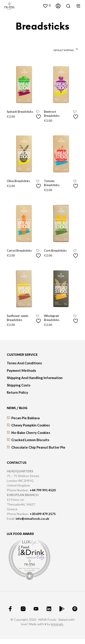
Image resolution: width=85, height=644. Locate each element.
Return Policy (17, 392)
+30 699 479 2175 (43, 514)
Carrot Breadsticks (19, 251)
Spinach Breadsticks (20, 112)
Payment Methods (21, 370)
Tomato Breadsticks (52, 183)
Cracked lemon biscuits (30, 440)
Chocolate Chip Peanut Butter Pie (38, 447)
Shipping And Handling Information (35, 378)
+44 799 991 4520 (43, 490)
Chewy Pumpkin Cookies (31, 425)
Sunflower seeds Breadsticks (18, 318)
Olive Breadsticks (18, 181)
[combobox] (66, 49)
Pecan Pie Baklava (25, 418)
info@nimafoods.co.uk (32, 519)
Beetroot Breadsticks (52, 114)
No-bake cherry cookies (31, 433)
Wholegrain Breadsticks (52, 318)
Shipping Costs (19, 385)
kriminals (57, 624)
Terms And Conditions (24, 363)
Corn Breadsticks (55, 251)
